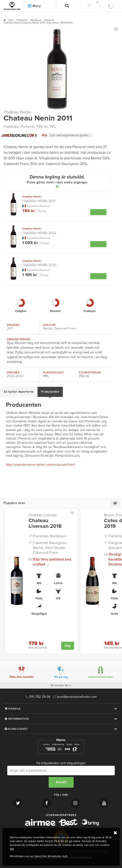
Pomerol (28, 127)
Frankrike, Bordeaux (49, 536)
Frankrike (11, 127)
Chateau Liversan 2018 (45, 523)
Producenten (50, 392)
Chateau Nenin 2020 (39, 263)
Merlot (48, 329)
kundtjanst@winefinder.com (75, 697)
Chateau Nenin (17, 112)
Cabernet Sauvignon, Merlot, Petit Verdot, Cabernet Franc (50, 548)
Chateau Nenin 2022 (39, 231)
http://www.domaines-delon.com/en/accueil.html (40, 465)
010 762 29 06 (38, 697)
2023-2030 (15, 376)
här (12, 849)
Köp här (98, 212)
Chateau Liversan (43, 515)
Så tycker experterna (19, 392)
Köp (68, 646)
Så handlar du (61, 685)
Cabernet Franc (65, 329)
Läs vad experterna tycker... (70, 135)
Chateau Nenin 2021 (39, 199)
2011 (10, 329)
